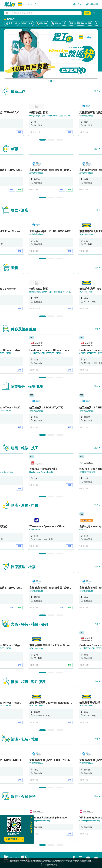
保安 (97, 23)
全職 (19, 132)
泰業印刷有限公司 (87, 472)
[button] (8, 13)
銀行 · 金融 (27, 24)
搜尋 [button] (87, 13)
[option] (51, 116)
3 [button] (60, 140)
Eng (37, 4)
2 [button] (51, 140)
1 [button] (42, 140)
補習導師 (81, 23)
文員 (64, 23)
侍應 (55, 24)
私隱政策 (69, 861)
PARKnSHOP (35, 529)
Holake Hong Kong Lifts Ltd (41, 472)
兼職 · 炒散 (11, 24)
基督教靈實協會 (86, 116)
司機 (90, 23)
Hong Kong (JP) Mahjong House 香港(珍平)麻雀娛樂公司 (54, 116)
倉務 (71, 23)
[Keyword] (47, 13)
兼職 (19, 190)
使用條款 (78, 861)
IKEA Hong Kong (86, 234)
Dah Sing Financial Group (40, 821)
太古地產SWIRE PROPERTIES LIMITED (45, 353)
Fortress (83, 529)
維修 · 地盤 (42, 24)
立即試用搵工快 (14, 839)
